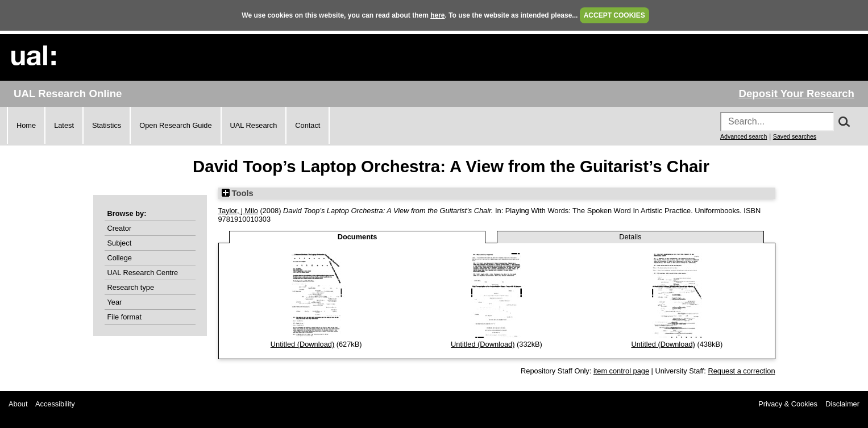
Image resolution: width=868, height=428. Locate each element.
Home (26, 125)
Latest (64, 125)
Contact (308, 125)
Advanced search (744, 136)
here (437, 15)
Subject (120, 243)
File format (124, 317)
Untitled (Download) (302, 344)
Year (115, 302)
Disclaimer (842, 404)
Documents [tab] (358, 237)
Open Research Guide (175, 125)
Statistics (107, 125)
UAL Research (254, 125)
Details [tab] (630, 237)
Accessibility (55, 404)
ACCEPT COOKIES (614, 15)
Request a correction (741, 371)
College (120, 258)
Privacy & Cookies (788, 404)
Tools (238, 193)
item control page (621, 371)
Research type (131, 287)
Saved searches (795, 136)
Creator (120, 228)
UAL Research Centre (143, 273)
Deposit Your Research (796, 94)
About (18, 404)
